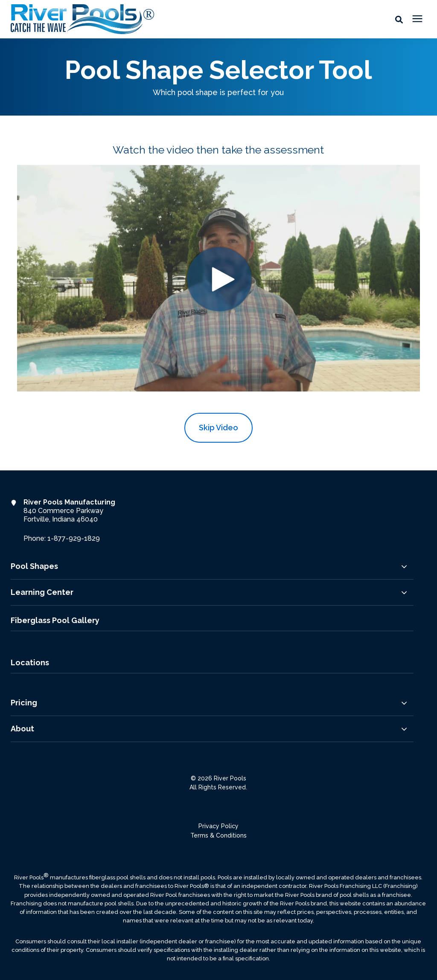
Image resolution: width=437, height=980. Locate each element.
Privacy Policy (218, 826)
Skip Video (218, 428)
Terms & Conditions (218, 835)
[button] (399, 19)
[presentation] (417, 19)
